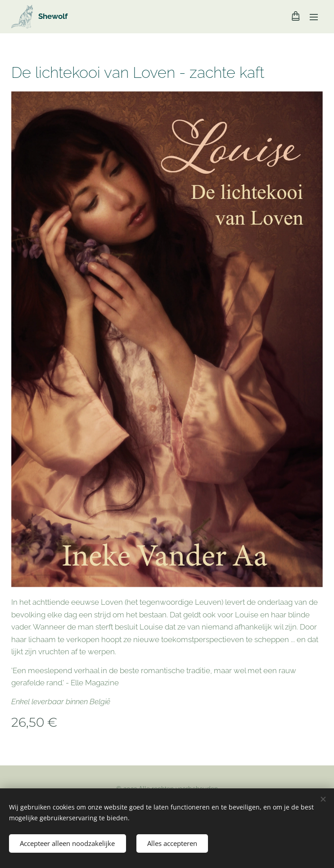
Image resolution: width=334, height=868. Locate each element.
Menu (314, 17)
